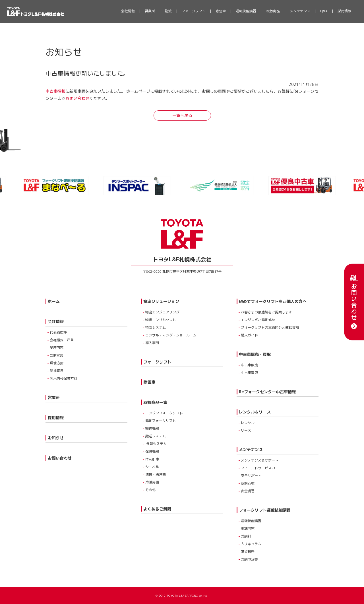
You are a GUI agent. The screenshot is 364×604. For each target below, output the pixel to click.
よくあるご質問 (157, 509)
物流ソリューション (161, 301)
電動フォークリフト (161, 421)
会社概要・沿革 (62, 340)
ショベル (152, 467)
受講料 (246, 536)
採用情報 (344, 11)
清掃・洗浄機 (156, 474)
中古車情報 (55, 91)
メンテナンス (300, 11)
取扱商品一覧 (155, 402)
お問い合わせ (354, 302)
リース (246, 430)
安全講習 (248, 491)
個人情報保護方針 (63, 378)
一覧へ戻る (182, 115)
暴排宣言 (57, 371)
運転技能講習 (246, 11)
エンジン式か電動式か (258, 320)
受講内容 (248, 528)
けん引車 (152, 459)
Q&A (324, 11)
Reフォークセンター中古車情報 (267, 392)
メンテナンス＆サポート (260, 460)
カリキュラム (251, 544)
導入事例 (152, 343)
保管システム (156, 444)
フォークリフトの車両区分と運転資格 (270, 327)
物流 (168, 11)
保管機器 (152, 451)
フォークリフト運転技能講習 (265, 510)
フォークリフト (194, 11)
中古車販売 (249, 365)
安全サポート (251, 476)
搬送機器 (152, 428)
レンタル (248, 423)
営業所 (150, 11)
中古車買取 (249, 373)
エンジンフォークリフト (164, 413)
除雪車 (221, 11)
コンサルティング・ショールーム (171, 335)
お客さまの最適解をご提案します (266, 312)
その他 (150, 490)
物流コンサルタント (161, 320)
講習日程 (248, 552)
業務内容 (57, 348)
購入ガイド (249, 335)
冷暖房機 (152, 482)
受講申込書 (249, 559)
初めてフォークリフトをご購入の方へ (273, 301)
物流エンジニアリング (162, 312)
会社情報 (128, 11)
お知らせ (56, 438)
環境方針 (57, 363)
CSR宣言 (56, 355)
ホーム (54, 301)
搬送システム (156, 436)
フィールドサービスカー (260, 468)
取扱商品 (273, 11)
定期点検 (248, 483)
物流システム (156, 327)
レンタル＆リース (255, 412)
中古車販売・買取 (255, 354)
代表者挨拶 (58, 332)
